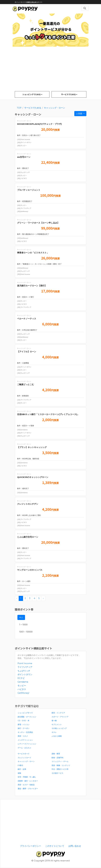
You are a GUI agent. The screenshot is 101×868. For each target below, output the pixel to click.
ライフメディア (25, 667)
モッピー (22, 686)
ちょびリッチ (24, 671)
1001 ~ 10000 (26, 632)
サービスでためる (69, 94)
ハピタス (22, 689)
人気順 (79, 114)
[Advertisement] (51, 70)
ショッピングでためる (32, 94)
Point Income (25, 663)
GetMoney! (23, 693)
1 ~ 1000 (23, 625)
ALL (21, 617)
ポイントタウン (25, 674)
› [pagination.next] (43, 598)
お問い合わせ (75, 846)
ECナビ (21, 678)
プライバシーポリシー (30, 846)
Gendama (23, 682)
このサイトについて (55, 846)
